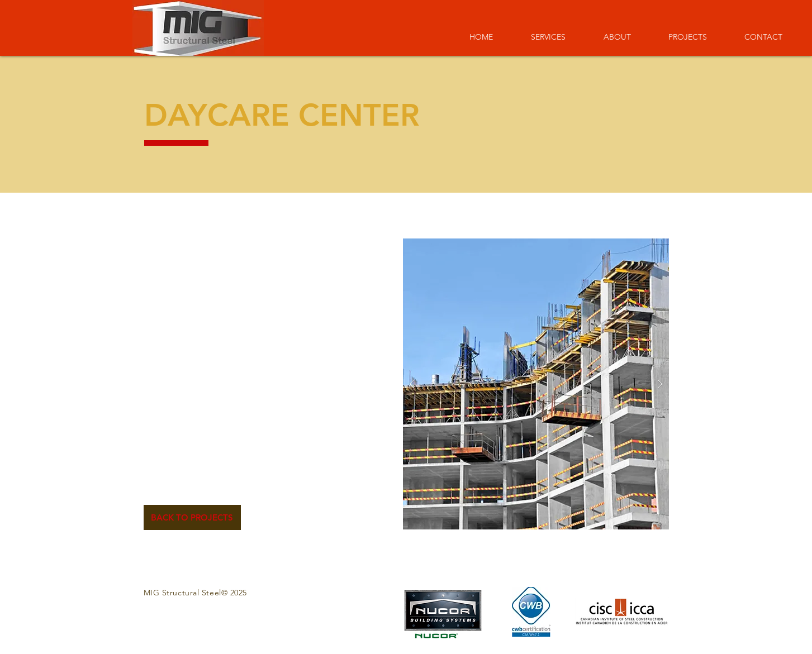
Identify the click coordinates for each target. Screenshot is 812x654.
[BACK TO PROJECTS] (192, 517)
